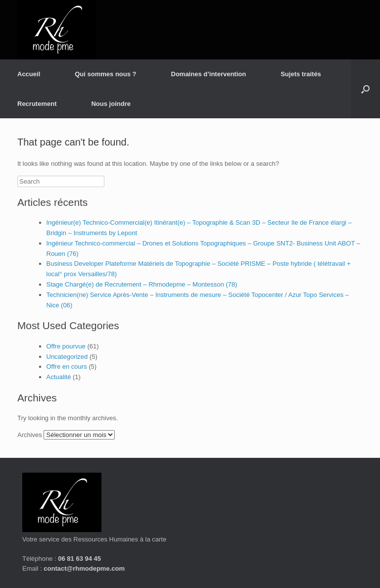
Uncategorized (67, 357)
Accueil (29, 74)
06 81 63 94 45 (79, 559)
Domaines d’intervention (209, 74)
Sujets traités (301, 74)
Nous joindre (111, 104)
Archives (30, 435)
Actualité (59, 377)
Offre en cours (67, 367)
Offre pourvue (66, 346)
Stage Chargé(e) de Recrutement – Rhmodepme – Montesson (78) (142, 284)
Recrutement (37, 104)
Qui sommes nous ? (105, 74)
